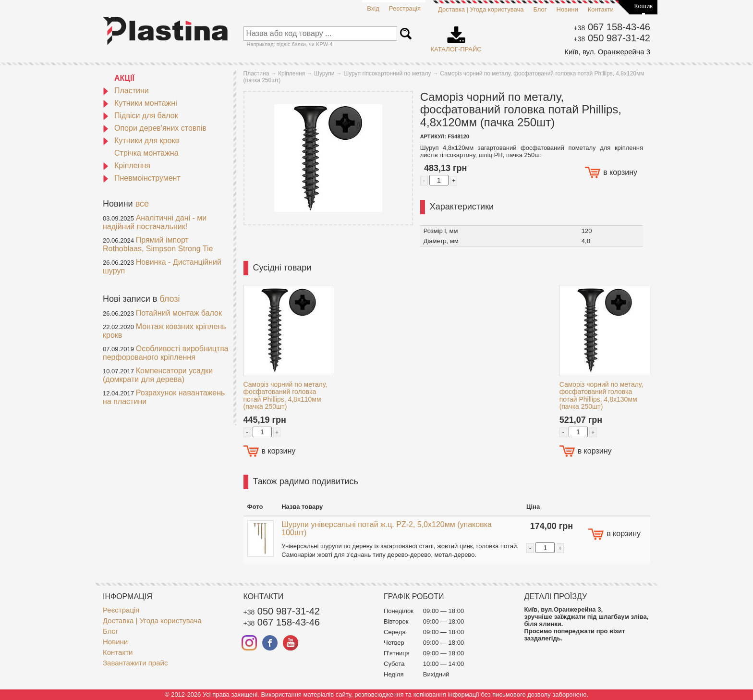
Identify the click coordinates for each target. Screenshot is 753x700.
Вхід (373, 8)
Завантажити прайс (135, 663)
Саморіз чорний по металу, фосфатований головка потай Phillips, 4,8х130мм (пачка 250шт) (601, 395)
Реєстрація (405, 8)
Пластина (256, 74)
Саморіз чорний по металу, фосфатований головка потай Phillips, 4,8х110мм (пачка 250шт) (285, 395)
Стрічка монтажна (146, 153)
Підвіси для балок (140, 116)
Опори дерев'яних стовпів (155, 128)
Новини (567, 9)
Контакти (601, 9)
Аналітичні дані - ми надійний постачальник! (155, 222)
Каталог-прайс (456, 36)
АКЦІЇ (124, 78)
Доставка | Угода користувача (481, 9)
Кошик (644, 6)
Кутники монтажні (140, 103)
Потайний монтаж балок (179, 313)
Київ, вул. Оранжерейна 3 (607, 52)
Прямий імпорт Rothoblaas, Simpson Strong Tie (158, 244)
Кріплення (127, 166)
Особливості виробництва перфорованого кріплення (165, 353)
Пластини (126, 91)
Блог (540, 9)
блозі (170, 299)
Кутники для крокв (141, 141)
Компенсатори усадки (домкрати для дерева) (158, 375)
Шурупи (324, 74)
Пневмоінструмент (142, 178)
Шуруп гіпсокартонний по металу (387, 74)
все (142, 204)
